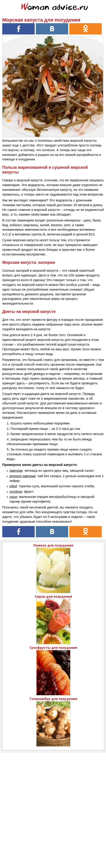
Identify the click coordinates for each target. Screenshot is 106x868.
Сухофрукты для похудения (53, 648)
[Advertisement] (53, 806)
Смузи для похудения (53, 596)
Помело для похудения (53, 545)
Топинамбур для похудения (53, 699)
